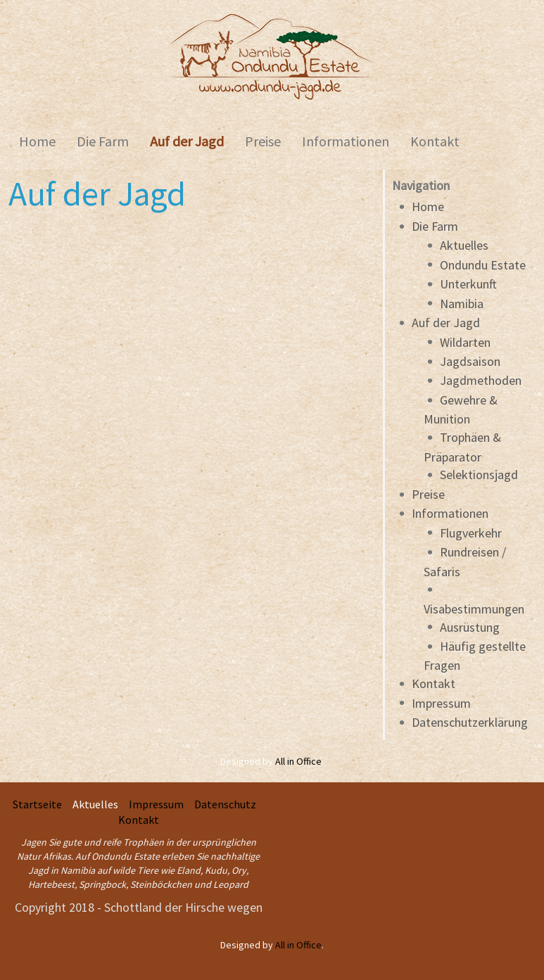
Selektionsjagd (479, 475)
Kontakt (434, 683)
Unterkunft (468, 284)
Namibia (462, 304)
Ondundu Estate (483, 265)
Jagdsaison (470, 361)
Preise (428, 494)
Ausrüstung (470, 627)
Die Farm (435, 226)
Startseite (37, 804)
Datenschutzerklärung (470, 722)
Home (428, 206)
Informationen (450, 513)
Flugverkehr (471, 533)
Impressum (441, 703)
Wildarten (465, 342)
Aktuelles (464, 245)
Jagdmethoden (481, 380)
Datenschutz (225, 804)
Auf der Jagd (446, 323)
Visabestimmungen (474, 609)
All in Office (298, 761)
